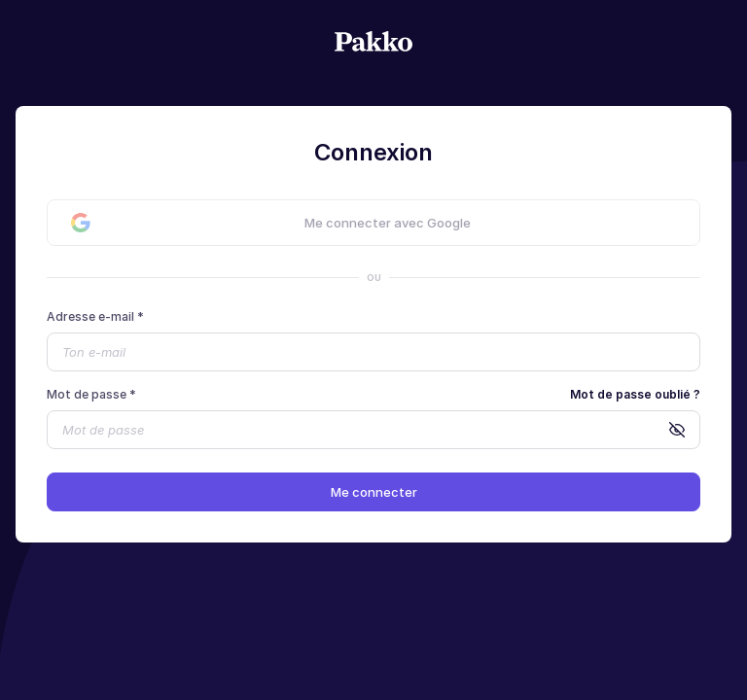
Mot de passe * (91, 394)
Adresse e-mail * (95, 316)
